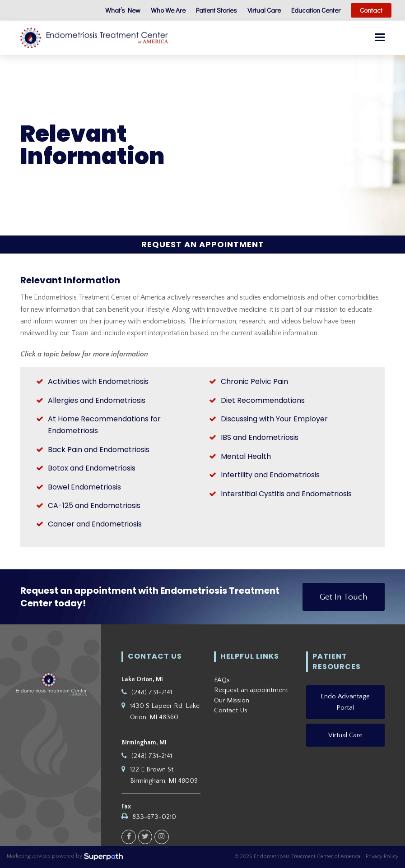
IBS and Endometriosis (260, 438)
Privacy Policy (382, 856)
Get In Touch (344, 597)
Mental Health (246, 456)
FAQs (222, 680)
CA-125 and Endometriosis (94, 506)
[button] (380, 38)
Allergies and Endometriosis (97, 400)
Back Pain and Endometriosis (99, 450)
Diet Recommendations (263, 400)
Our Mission (232, 700)
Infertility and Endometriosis (270, 475)
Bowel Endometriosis (84, 487)
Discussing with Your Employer (274, 419)
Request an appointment (251, 690)
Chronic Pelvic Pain (254, 381)
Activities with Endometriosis (98, 381)
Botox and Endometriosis (92, 468)
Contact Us (231, 710)
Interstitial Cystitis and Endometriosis (286, 494)
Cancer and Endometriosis (95, 524)
